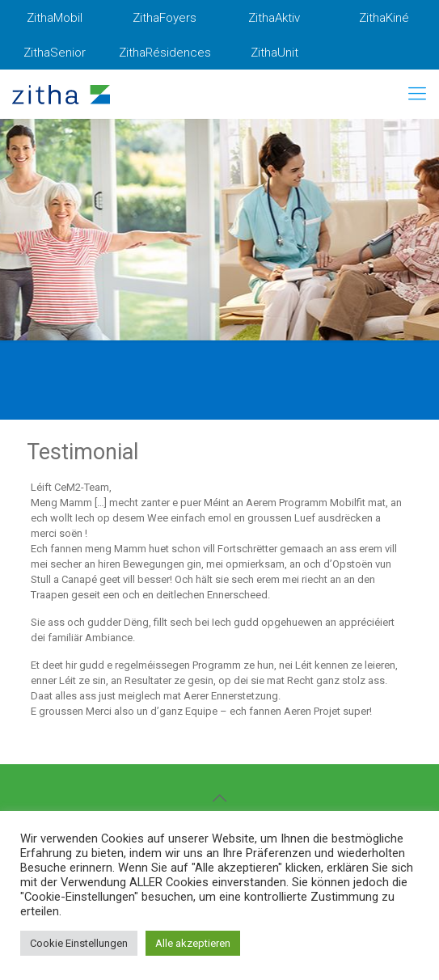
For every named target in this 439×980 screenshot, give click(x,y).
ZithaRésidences (165, 53)
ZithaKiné (384, 18)
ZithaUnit (274, 53)
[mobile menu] (417, 94)
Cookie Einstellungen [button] (79, 943)
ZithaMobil (55, 18)
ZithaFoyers (165, 18)
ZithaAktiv (274, 18)
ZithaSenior (55, 53)
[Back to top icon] (220, 798)
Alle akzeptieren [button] (193, 943)
